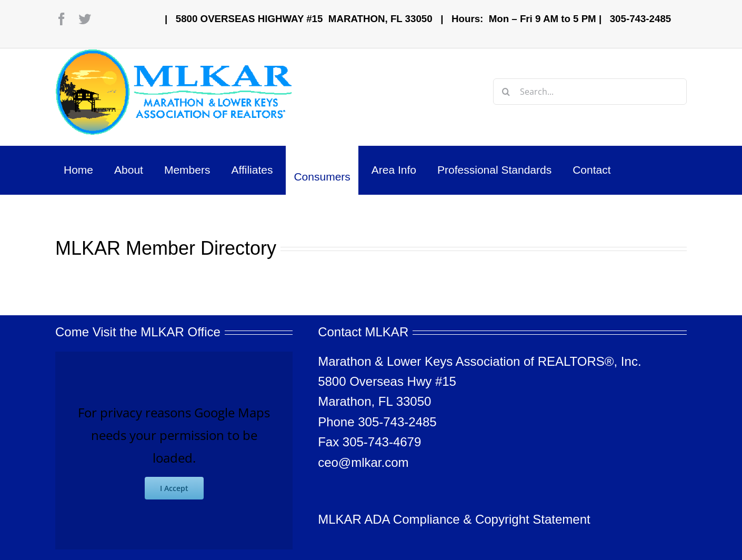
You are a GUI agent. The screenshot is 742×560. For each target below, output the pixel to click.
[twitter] (85, 19)
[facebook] (62, 19)
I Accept (174, 488)
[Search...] (590, 92)
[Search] (506, 92)
